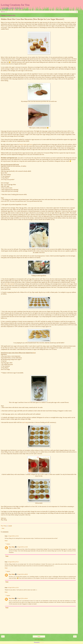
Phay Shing (12, 547)
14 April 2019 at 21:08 (22, 547)
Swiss (31, 145)
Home (39, 636)
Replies (8, 544)
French (21, 145)
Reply (6, 541)
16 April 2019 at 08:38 (22, 574)
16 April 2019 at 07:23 (13, 562)
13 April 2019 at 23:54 (13, 536)
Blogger (42, 642)
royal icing (25, 422)
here (34, 353)
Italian (25, 145)
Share (3, 528)
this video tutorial (9, 284)
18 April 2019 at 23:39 (13, 588)
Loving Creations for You (15, 5)
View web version (39, 640)
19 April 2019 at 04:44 (22, 598)
